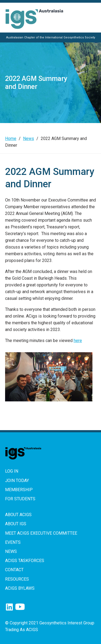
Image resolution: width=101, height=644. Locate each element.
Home (11, 138)
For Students (20, 499)
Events (13, 542)
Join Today (17, 481)
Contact (14, 570)
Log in (12, 471)
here (78, 341)
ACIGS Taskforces (25, 561)
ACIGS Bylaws (20, 588)
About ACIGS (18, 515)
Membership (19, 490)
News (29, 138)
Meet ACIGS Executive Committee (41, 533)
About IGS (16, 524)
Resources (17, 579)
